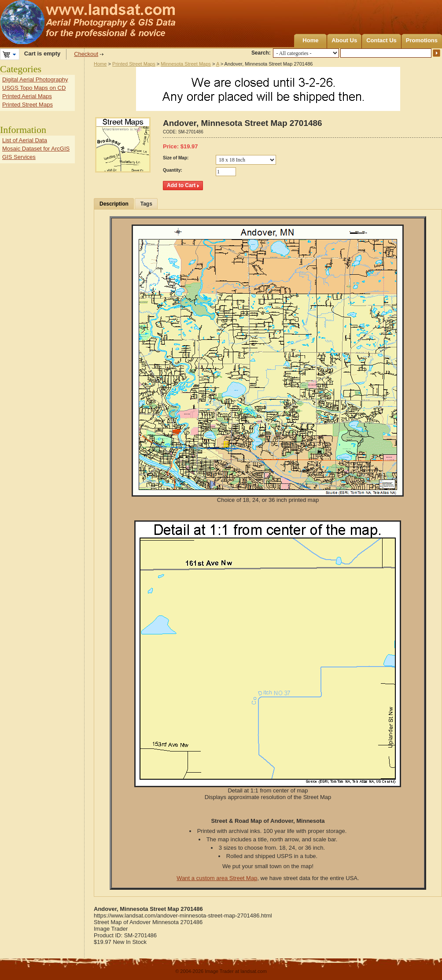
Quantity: (173, 170)
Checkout (86, 54)
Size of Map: (176, 158)
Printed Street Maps (134, 64)
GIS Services (19, 157)
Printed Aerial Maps (27, 96)
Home (310, 40)
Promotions (422, 40)
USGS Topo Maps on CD (34, 88)
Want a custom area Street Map (217, 878)
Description (114, 204)
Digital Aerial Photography (35, 79)
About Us (344, 40)
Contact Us (381, 40)
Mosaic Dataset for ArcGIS (36, 149)
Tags (146, 204)
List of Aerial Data (25, 140)
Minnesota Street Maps (186, 64)
